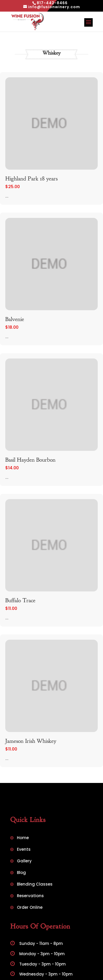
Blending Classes (35, 885)
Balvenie (15, 319)
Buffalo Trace (20, 600)
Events (24, 850)
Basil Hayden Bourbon (30, 460)
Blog (21, 873)
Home (23, 838)
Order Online (30, 908)
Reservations (30, 896)
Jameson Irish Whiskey (31, 741)
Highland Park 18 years (31, 179)
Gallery (24, 861)
